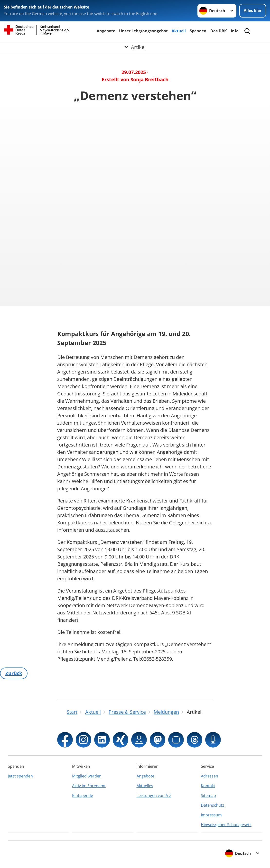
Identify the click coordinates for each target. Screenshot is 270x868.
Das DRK (219, 31)
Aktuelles (145, 786)
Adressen (209, 776)
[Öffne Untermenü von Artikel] (135, 47)
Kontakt (208, 786)
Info (235, 31)
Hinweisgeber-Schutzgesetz (226, 825)
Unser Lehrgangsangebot (143, 31)
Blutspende (83, 795)
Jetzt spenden (20, 776)
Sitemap (208, 795)
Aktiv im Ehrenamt (89, 786)
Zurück (14, 673)
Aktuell (179, 31)
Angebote (106, 31)
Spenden (198, 31)
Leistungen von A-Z (154, 795)
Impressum (211, 815)
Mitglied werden (87, 776)
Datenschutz (213, 805)
